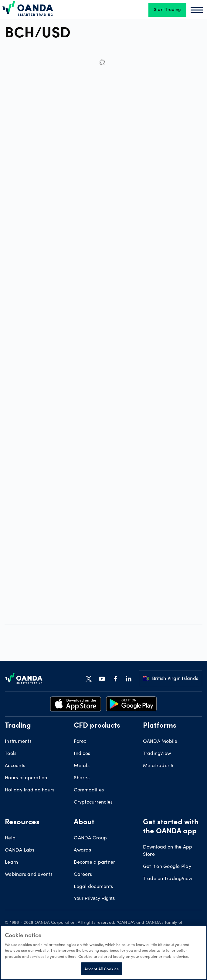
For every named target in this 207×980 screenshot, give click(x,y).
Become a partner (94, 862)
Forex (80, 742)
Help (10, 838)
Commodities (89, 790)
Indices (82, 754)
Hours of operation (26, 778)
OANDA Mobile (160, 742)
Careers (83, 875)
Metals (82, 766)
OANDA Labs (20, 850)
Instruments (18, 742)
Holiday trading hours (30, 790)
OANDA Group (90, 838)
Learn (11, 862)
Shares (82, 778)
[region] (103, 953)
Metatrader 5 (158, 766)
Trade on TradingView (168, 879)
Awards (82, 850)
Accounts (15, 766)
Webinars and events (29, 875)
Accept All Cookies (101, 969)
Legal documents (93, 887)
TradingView (157, 754)
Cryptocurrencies (93, 802)
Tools (11, 754)
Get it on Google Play (167, 867)
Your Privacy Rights (94, 898)
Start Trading (167, 10)
